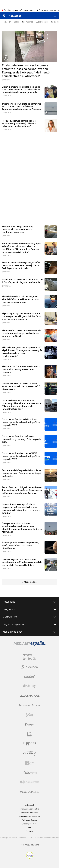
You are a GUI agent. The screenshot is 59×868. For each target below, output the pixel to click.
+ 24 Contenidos (30, 582)
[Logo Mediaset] (29, 645)
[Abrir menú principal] (55, 16)
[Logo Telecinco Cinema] (29, 753)
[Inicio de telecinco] (4, 16)
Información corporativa (30, 809)
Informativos (28, 22)
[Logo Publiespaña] (29, 782)
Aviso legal (30, 805)
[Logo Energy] (29, 725)
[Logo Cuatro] (29, 677)
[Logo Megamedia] (31, 845)
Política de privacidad (30, 813)
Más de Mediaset (29, 632)
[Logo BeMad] (29, 734)
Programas (29, 609)
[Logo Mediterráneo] (29, 792)
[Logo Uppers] (29, 744)
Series (17, 22)
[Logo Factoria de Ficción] (29, 705)
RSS (29, 828)
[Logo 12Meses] (30, 763)
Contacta (30, 831)
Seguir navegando (29, 624)
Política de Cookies (29, 820)
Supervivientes (42, 22)
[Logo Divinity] (29, 686)
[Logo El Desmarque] (30, 696)
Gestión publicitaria (30, 824)
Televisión (7, 22)
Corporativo (29, 617)
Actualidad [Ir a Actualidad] (15, 16)
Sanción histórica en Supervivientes (19, 10)
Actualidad (29, 602)
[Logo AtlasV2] (30, 773)
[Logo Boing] (29, 715)
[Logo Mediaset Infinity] (29, 657)
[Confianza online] (30, 858)
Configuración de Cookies (30, 816)
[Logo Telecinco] (29, 667)
